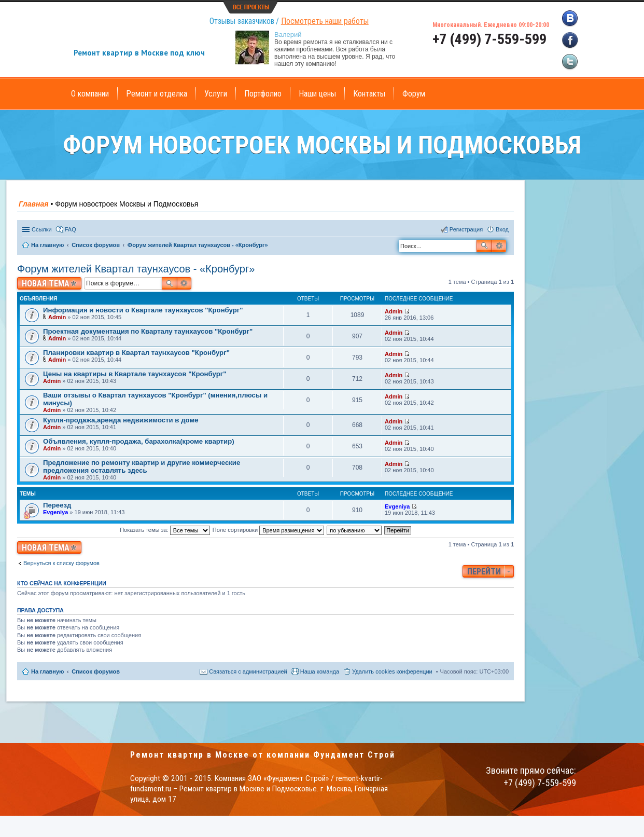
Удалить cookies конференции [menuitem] (392, 671)
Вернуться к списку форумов (61, 563)
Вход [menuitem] (502, 229)
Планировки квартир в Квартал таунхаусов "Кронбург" (136, 353)
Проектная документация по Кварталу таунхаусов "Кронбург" (148, 331)
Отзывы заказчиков (242, 21)
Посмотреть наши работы (325, 21)
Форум (414, 94)
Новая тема (46, 284)
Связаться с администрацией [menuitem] (248, 671)
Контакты (369, 94)
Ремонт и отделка (157, 94)
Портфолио (263, 94)
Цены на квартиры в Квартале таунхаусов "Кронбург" (135, 374)
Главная (34, 204)
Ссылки (42, 229)
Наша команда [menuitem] (320, 671)
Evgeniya (55, 512)
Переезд (57, 505)
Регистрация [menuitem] (466, 229)
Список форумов (96, 671)
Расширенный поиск (499, 246)
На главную (47, 671)
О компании (90, 94)
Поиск (484, 246)
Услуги (216, 94)
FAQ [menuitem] (71, 229)
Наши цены (317, 94)
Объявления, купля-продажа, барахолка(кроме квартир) (139, 441)
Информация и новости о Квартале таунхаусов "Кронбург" (143, 310)
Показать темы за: (165, 530)
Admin (57, 317)
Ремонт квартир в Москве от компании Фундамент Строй (263, 755)
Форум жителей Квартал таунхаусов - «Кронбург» (136, 269)
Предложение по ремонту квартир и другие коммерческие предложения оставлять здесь (142, 466)
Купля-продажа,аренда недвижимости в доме (121, 420)
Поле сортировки (268, 530)
